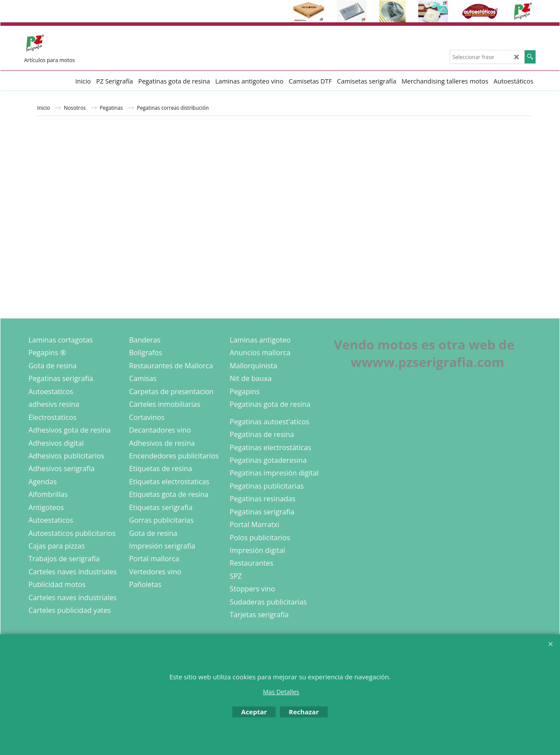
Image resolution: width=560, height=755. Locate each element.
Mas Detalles (281, 692)
